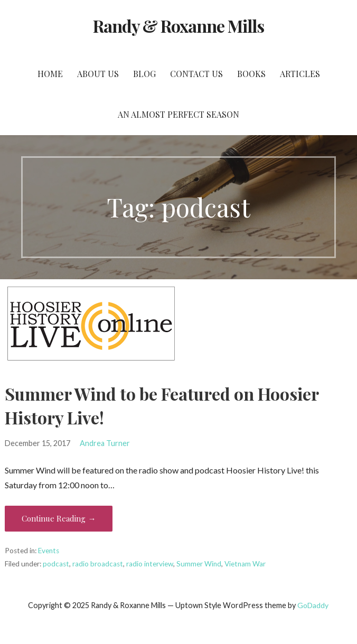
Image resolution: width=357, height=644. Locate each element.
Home (50, 74)
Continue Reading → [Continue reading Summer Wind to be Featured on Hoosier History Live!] (59, 518)
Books (251, 74)
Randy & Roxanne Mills (179, 26)
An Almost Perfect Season (178, 114)
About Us (98, 74)
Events (49, 551)
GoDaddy (313, 605)
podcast (56, 564)
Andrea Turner (105, 443)
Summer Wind (199, 564)
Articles (300, 74)
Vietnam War (245, 564)
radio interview (150, 564)
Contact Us (196, 74)
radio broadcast (98, 564)
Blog (144, 74)
